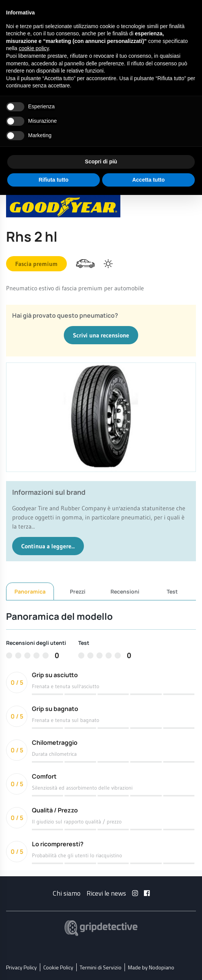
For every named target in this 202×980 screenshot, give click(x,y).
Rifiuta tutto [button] (54, 180)
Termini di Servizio (101, 967)
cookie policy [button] (34, 48)
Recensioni (125, 591)
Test (172, 591)
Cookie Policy (58, 967)
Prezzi (78, 591)
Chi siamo (67, 893)
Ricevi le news (106, 893)
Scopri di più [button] (101, 161)
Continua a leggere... (48, 546)
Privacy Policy (21, 967)
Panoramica (30, 591)
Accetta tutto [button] (148, 180)
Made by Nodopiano (151, 967)
